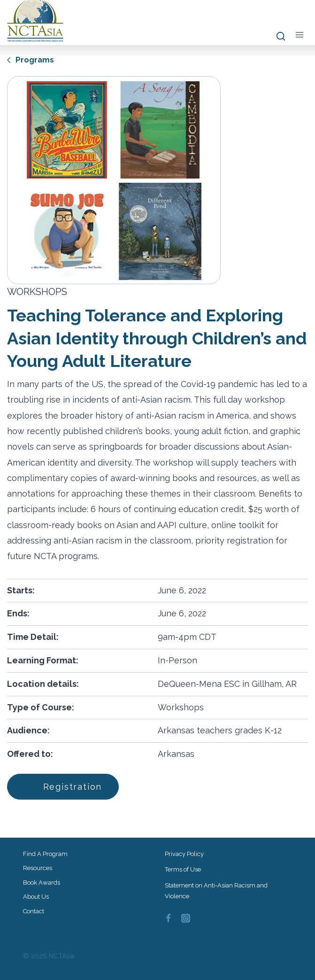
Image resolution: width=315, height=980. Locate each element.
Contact (34, 911)
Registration (66, 786)
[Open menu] (299, 35)
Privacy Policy (184, 854)
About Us (36, 897)
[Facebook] (169, 918)
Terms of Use (183, 869)
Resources (38, 868)
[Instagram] (185, 918)
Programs (31, 59)
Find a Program (45, 854)
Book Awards (42, 883)
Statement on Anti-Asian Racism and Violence (216, 891)
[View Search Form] (276, 37)
